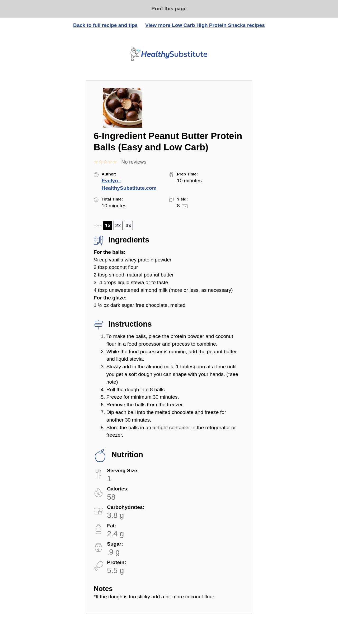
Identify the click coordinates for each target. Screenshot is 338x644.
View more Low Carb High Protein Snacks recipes (205, 25)
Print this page (169, 9)
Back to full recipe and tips (105, 25)
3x (128, 225)
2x (118, 225)
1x (108, 225)
